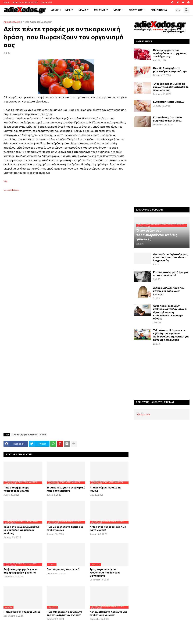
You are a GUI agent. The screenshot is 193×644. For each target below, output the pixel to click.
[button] (178, 10)
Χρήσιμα (100, 10)
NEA (68, 10)
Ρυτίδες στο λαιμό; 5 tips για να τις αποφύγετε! (170, 274)
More (117, 10)
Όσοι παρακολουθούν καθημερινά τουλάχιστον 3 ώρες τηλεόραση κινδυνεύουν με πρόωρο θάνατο (170, 312)
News (82, 10)
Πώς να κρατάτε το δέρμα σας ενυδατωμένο (65, 528)
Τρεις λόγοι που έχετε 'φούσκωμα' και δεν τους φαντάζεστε (105, 572)
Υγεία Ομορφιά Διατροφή (38, 22)
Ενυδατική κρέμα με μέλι (168, 102)
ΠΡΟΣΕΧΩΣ (136, 10)
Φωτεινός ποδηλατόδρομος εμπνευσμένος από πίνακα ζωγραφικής (171, 257)
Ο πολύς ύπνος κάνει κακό (63, 569)
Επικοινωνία (159, 10)
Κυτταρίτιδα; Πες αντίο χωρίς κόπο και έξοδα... (168, 119)
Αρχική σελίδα (12, 22)
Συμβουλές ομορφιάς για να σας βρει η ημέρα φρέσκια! (21, 571)
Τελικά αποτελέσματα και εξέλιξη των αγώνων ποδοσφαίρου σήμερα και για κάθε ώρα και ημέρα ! (171, 335)
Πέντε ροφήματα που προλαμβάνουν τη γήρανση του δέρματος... (170, 53)
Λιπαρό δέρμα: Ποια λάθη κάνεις (105, 489)
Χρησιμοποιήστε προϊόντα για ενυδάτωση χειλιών (108, 613)
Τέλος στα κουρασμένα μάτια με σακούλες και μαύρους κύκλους (21, 530)
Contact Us (46, 2)
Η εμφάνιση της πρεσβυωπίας (22, 612)
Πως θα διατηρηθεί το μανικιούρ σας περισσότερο (170, 70)
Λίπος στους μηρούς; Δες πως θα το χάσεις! (108, 528)
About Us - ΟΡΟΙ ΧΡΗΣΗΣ (25, 2)
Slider (43, 435)
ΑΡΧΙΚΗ (56, 10)
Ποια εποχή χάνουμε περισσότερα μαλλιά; (16, 489)
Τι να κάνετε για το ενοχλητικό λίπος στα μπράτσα (66, 489)
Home (6, 2)
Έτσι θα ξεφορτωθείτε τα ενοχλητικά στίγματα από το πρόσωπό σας (171, 87)
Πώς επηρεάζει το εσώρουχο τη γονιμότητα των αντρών (65, 613)
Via (5, 181)
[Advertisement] (59, 231)
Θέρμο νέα (144, 414)
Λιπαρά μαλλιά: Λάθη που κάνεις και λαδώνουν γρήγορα (169, 291)
